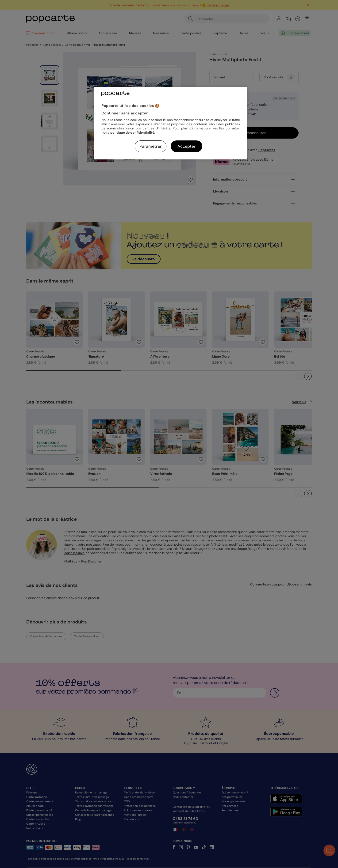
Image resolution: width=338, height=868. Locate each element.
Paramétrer (151, 146)
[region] (171, 123)
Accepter (186, 146)
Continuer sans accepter (125, 113)
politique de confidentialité (132, 132)
